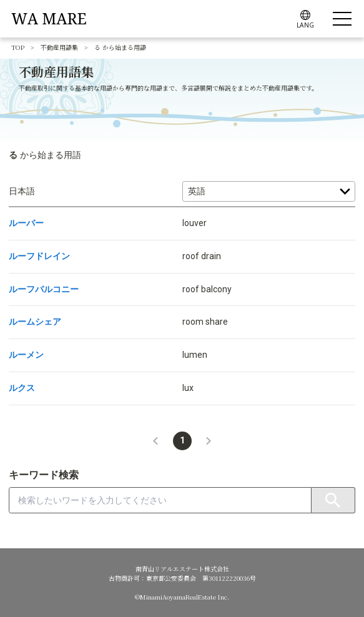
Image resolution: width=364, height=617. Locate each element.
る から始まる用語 (120, 47)
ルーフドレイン (39, 256)
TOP (18, 47)
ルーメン (26, 355)
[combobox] (160, 500)
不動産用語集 (59, 47)
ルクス (22, 388)
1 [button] (182, 440)
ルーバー (26, 223)
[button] (155, 441)
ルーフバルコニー (44, 289)
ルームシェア (35, 322)
